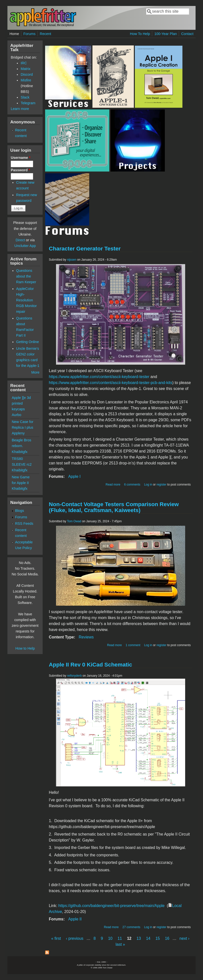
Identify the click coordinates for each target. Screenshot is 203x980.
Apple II (75, 919)
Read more (113, 485)
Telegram (28, 103)
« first (56, 938)
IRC (24, 63)
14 (148, 938)
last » (120, 944)
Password (20, 170)
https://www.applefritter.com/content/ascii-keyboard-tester (99, 377)
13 (139, 938)
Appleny (18, 433)
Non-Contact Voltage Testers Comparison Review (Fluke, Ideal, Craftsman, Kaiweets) (114, 507)
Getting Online (28, 342)
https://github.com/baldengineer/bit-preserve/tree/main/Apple (111, 906)
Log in (148, 485)
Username (20, 158)
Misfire (26, 80)
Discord (27, 74)
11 (120, 938)
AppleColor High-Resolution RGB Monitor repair (26, 300)
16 (167, 938)
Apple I (74, 476)
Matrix (25, 69)
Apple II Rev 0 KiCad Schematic (90, 665)
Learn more (20, 109)
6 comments (132, 485)
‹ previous (75, 938)
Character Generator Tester (85, 249)
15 (158, 938)
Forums (29, 34)
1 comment (133, 645)
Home (14, 34)
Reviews (86, 637)
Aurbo (16, 415)
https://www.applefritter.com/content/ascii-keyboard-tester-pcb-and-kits (111, 383)
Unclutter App (25, 246)
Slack (25, 97)
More (35, 372)
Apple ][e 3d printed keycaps (21, 403)
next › (184, 938)
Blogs (20, 511)
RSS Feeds (24, 524)
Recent (46, 34)
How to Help (25, 648)
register (161, 485)
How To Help (140, 34)
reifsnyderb (74, 676)
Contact (187, 34)
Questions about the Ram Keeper (26, 276)
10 (110, 938)
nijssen (72, 260)
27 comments (131, 927)
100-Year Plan (166, 34)
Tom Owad (74, 521)
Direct (20, 240)
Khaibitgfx (19, 452)
